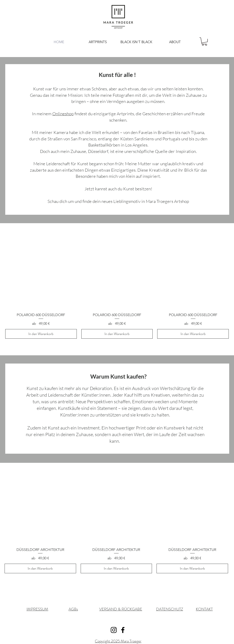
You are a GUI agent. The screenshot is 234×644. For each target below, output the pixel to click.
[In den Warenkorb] (41, 334)
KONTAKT (204, 609)
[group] (117, 288)
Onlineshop (63, 114)
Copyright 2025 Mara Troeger (118, 641)
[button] (204, 42)
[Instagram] (114, 630)
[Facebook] (123, 630)
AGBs (73, 609)
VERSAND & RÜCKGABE (121, 609)
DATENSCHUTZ (170, 609)
